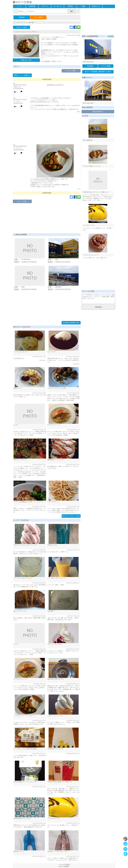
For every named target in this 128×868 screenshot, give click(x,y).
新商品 (70, 6)
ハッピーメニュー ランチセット (26, 32)
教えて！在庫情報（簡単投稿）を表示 (98, 72)
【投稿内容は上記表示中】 (55, 85)
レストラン (23, 22)
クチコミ (45, 6)
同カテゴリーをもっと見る (71, 516)
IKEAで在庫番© (64, 866)
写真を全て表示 (26, 60)
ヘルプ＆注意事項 (64, 865)
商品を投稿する (98, 112)
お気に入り (96, 6)
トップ (19, 6)
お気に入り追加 (22, 27)
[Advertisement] (47, 128)
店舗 (83, 6)
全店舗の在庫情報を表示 (71, 323)
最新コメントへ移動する (22, 75)
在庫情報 (32, 6)
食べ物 (31, 22)
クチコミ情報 (106, 66)
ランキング (58, 6)
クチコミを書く (71, 71)
